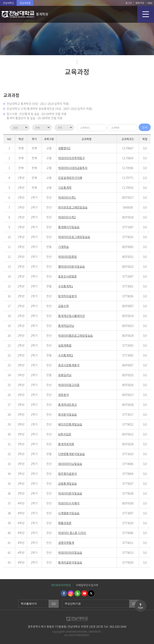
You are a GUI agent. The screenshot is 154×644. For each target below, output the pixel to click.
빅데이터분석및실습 (70, 493)
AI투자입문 (65, 434)
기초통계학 (65, 187)
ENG (150, 3)
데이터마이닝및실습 (70, 464)
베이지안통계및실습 (70, 424)
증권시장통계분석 (69, 365)
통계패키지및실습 (69, 227)
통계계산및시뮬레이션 (71, 316)
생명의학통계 (66, 543)
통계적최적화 (66, 444)
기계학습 (63, 247)
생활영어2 (64, 148)
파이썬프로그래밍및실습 (73, 207)
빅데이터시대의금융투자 (73, 168)
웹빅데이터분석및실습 (71, 266)
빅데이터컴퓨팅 (67, 257)
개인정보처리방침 (61, 585)
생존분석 (63, 395)
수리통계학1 (66, 286)
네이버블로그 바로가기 (77, 593)
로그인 (129, 3)
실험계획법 (65, 345)
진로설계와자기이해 (70, 178)
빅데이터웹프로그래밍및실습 (75, 335)
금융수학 (63, 306)
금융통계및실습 (67, 483)
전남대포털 (25, 3)
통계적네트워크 (67, 405)
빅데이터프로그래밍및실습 (74, 237)
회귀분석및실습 (67, 414)
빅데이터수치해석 (69, 503)
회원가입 (140, 3)
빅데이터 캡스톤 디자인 (72, 533)
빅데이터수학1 (67, 197)
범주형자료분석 (67, 474)
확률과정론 (65, 523)
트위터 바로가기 (91, 593)
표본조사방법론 (67, 276)
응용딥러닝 (65, 375)
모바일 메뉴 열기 (146, 14)
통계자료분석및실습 (70, 562)
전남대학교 (8, 3)
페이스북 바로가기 (64, 593)
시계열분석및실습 (69, 513)
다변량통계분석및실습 (71, 454)
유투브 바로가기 (84, 593)
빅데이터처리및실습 (70, 552)
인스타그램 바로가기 (71, 593)
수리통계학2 (66, 355)
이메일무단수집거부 (87, 585)
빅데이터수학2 (67, 217)
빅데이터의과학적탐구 (71, 158)
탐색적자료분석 (67, 296)
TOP (140, 608)
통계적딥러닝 (66, 326)
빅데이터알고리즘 (69, 385)
